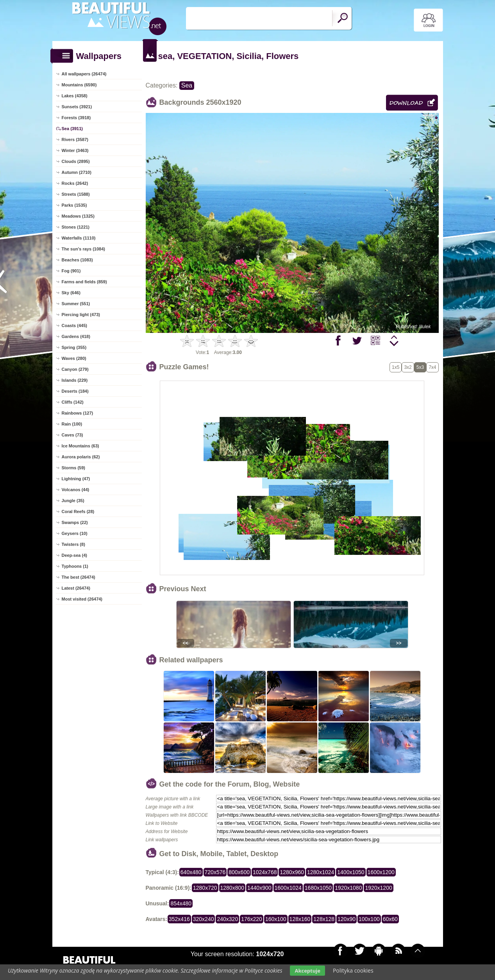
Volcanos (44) (76, 490)
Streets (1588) (76, 194)
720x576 (215, 872)
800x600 (239, 872)
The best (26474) (79, 577)
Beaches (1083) (77, 260)
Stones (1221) (76, 227)
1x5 (396, 367)
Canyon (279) (75, 369)
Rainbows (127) (78, 413)
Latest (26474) (76, 588)
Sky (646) (71, 293)
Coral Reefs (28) (78, 511)
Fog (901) (71, 271)
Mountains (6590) (79, 85)
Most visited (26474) (82, 599)
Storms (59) (74, 468)
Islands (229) (75, 380)
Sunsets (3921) (77, 107)
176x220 (252, 919)
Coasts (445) (74, 325)
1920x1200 (378, 888)
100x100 (369, 919)
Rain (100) (72, 424)
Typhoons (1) (75, 566)
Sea (187, 85)
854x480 (181, 903)
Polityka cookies (353, 970)
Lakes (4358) (75, 96)
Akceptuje (307, 971)
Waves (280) (74, 358)
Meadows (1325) (78, 216)
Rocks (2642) (75, 183)
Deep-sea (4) (74, 555)
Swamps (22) (75, 522)
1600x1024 (288, 888)
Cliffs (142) (73, 402)
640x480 (191, 872)
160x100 (276, 919)
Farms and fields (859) (84, 282)
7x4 (432, 367)
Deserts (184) (75, 391)
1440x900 (259, 888)
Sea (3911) (72, 129)
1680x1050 (318, 888)
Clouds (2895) (76, 161)
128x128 (324, 919)
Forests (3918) (76, 118)
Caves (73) (72, 435)
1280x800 (232, 888)
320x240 (204, 919)
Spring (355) (74, 347)
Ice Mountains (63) (80, 446)
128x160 (300, 919)
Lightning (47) (76, 479)
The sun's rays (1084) (83, 249)
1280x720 (205, 888)
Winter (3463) (75, 150)
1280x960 (292, 872)
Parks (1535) (74, 205)
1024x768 (265, 872)
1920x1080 (348, 888)
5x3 (420, 367)
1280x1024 (321, 872)
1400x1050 (351, 872)
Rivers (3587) (75, 139)
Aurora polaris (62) (81, 457)
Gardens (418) (76, 336)
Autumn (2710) (77, 172)
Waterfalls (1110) (79, 238)
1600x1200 (381, 872)
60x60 (390, 919)
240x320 (227, 919)
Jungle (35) (73, 501)
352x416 (179, 919)
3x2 (408, 367)
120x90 (347, 919)
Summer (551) (76, 304)
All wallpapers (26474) (84, 74)
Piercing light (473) (81, 315)
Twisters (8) (73, 544)
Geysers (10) (75, 533)
